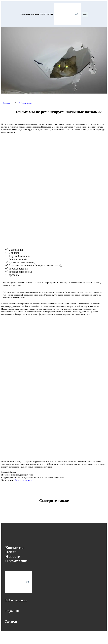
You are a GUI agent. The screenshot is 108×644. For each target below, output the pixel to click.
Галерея (11, 622)
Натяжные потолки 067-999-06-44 (37, 14)
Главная (7, 103)
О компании (16, 561)
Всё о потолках (25, 103)
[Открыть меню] (85, 14)
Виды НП (12, 611)
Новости (13, 556)
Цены (10, 552)
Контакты (14, 547)
